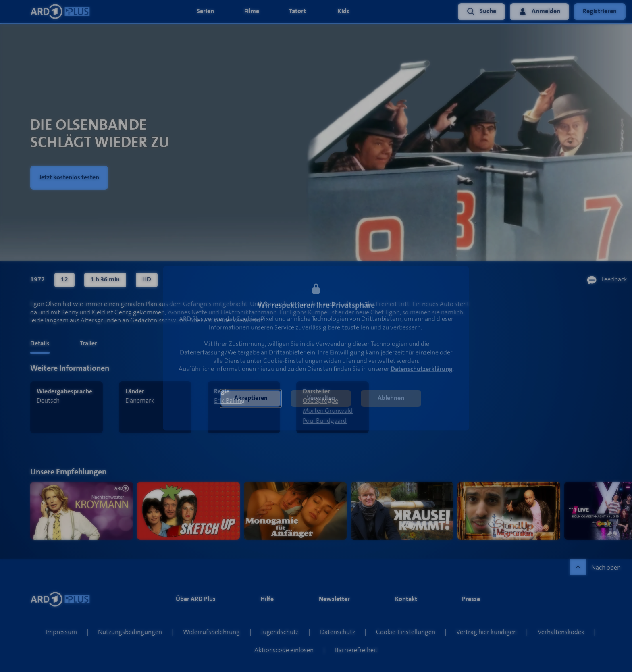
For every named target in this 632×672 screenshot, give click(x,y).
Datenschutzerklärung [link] (422, 369)
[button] (251, 399)
